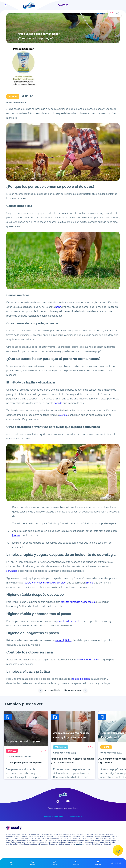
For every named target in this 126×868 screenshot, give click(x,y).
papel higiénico (63, 640)
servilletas (12, 571)
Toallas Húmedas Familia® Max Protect (45, 583)
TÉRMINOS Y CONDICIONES (54, 816)
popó (58, 307)
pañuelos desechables (69, 621)
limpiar (90, 583)
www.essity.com (79, 844)
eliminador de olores (88, 660)
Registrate (118, 863)
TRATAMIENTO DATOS (74, 816)
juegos (16, 535)
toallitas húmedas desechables (78, 602)
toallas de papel (81, 679)
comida (58, 403)
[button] (11, 863)
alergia (63, 415)
